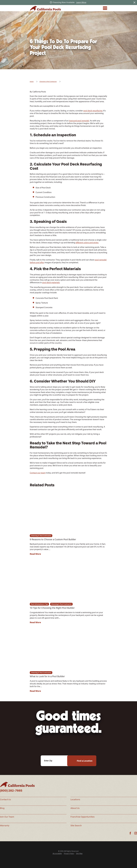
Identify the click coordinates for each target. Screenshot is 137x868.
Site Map (79, 854)
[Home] (45, 8)
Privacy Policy (69, 854)
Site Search (76, 826)
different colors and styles (87, 243)
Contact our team (38, 473)
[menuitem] (57, 854)
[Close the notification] (134, 2)
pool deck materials (51, 283)
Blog (2, 808)
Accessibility (57, 854)
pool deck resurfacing (93, 111)
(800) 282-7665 (11, 791)
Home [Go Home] (32, 82)
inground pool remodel (79, 121)
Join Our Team (7, 817)
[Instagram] (136, 833)
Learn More (81, 2)
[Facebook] (130, 833)
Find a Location (85, 761)
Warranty (5, 826)
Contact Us (5, 800)
